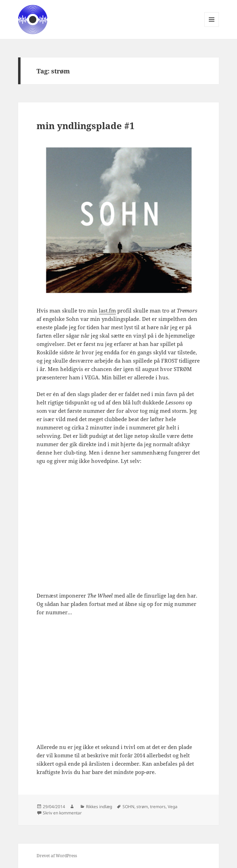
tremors (158, 807)
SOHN (128, 807)
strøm (142, 807)
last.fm (107, 310)
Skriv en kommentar (62, 813)
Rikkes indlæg (99, 807)
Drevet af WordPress (57, 856)
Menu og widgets (212, 27)
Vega (173, 807)
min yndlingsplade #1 (86, 126)
